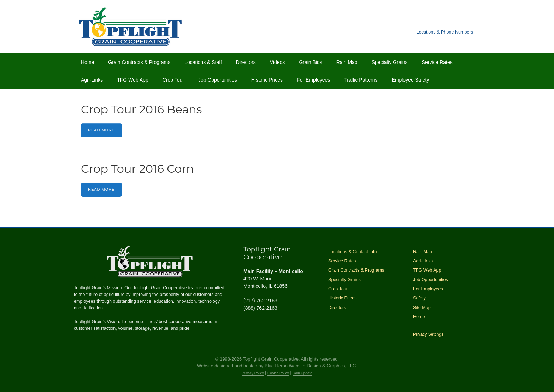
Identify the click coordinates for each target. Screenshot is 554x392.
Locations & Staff (203, 62)
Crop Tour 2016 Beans (141, 109)
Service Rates (437, 62)
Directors (246, 62)
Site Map (422, 308)
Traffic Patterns (361, 80)
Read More (101, 130)
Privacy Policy (253, 373)
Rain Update (302, 373)
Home (87, 62)
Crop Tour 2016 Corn (137, 169)
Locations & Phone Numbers (445, 32)
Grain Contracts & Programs (139, 62)
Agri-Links (92, 80)
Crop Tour (173, 80)
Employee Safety (410, 80)
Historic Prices (267, 80)
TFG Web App (132, 80)
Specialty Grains (390, 62)
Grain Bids (310, 62)
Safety (419, 298)
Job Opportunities (218, 80)
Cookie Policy (278, 373)
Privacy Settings (428, 334)
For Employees (313, 80)
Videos (278, 62)
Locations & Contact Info (352, 252)
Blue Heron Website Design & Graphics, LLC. (311, 366)
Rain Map (347, 62)
